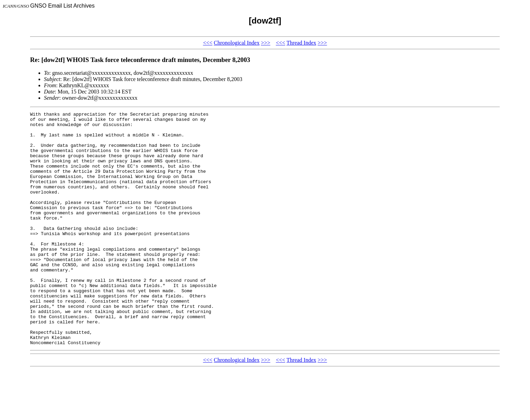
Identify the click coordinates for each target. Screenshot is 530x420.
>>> (266, 43)
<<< (208, 43)
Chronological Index (237, 43)
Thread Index (302, 43)
